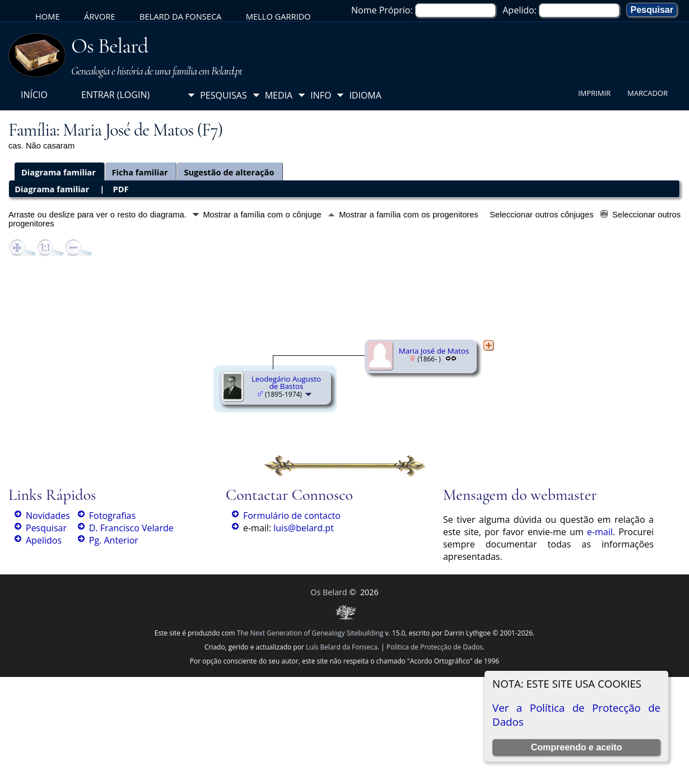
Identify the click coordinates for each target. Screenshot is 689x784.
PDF (120, 189)
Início (34, 95)
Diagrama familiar (59, 172)
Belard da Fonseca (180, 16)
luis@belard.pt (304, 528)
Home (48, 16)
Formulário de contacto (292, 516)
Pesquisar (46, 528)
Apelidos (44, 540)
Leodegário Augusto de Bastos (286, 382)
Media (279, 95)
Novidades (48, 516)
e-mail (600, 532)
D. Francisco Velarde (131, 528)
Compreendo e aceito (577, 747)
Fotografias (112, 516)
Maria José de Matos (434, 351)
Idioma (365, 95)
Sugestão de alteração (229, 172)
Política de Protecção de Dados (435, 647)
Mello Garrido (278, 16)
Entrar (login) (115, 95)
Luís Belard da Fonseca (342, 647)
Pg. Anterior (114, 540)
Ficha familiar (140, 172)
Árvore (100, 16)
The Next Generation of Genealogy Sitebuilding (310, 633)
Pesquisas (224, 95)
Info (321, 95)
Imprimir (594, 93)
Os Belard (110, 46)
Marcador (648, 93)
